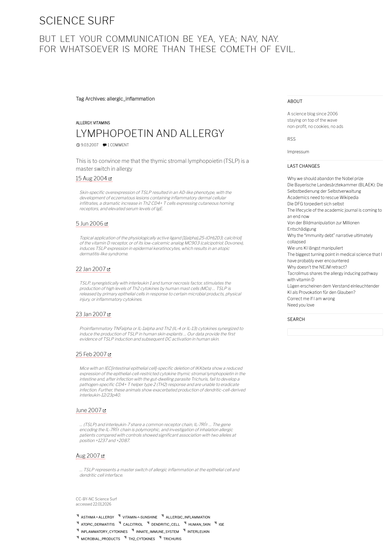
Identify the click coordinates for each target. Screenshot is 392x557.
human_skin (199, 524)
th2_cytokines (142, 539)
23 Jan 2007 (91, 314)
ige (221, 524)
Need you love (301, 305)
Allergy (84, 123)
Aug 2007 (88, 456)
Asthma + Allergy (97, 517)
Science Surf (77, 21)
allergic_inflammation (188, 517)
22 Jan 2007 (91, 269)
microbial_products (100, 539)
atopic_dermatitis (98, 524)
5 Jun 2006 (90, 224)
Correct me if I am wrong (311, 299)
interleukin (198, 532)
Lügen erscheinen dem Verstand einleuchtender (333, 286)
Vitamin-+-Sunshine (140, 517)
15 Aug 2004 (91, 178)
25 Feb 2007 (91, 354)
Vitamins (101, 123)
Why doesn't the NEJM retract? (317, 267)
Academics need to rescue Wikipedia (323, 197)
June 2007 (89, 410)
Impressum (298, 152)
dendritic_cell (166, 524)
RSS (292, 139)
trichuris (172, 539)
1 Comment (118, 145)
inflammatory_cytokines (104, 532)
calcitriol (133, 524)
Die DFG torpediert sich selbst (316, 204)
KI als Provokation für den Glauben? (321, 292)
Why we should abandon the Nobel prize (325, 178)
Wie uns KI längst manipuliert (315, 248)
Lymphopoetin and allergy (150, 133)
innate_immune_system (157, 532)
